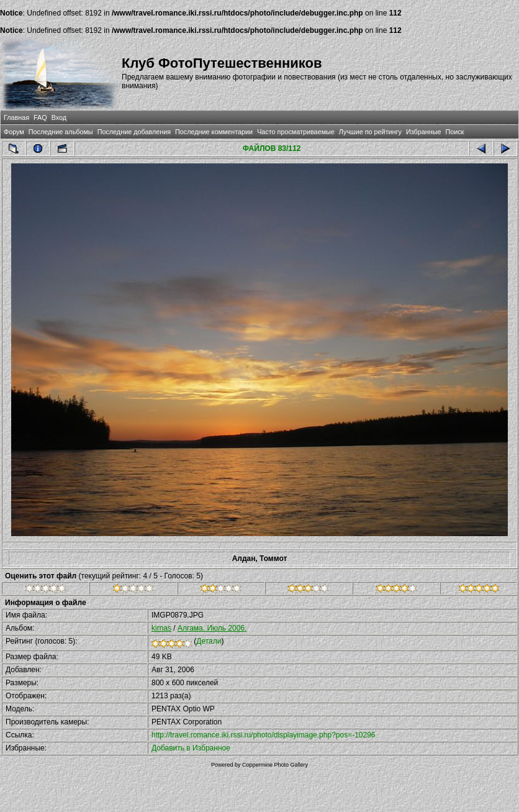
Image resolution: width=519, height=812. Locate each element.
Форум (14, 132)
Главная (16, 117)
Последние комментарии (214, 132)
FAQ (40, 117)
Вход (59, 117)
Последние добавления (134, 132)
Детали (209, 641)
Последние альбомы (61, 132)
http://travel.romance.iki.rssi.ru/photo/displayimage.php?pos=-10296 (264, 735)
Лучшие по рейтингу (370, 132)
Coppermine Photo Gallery (275, 765)
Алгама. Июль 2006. (212, 628)
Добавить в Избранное (191, 748)
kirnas (161, 628)
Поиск (454, 132)
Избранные (423, 132)
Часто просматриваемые (296, 132)
